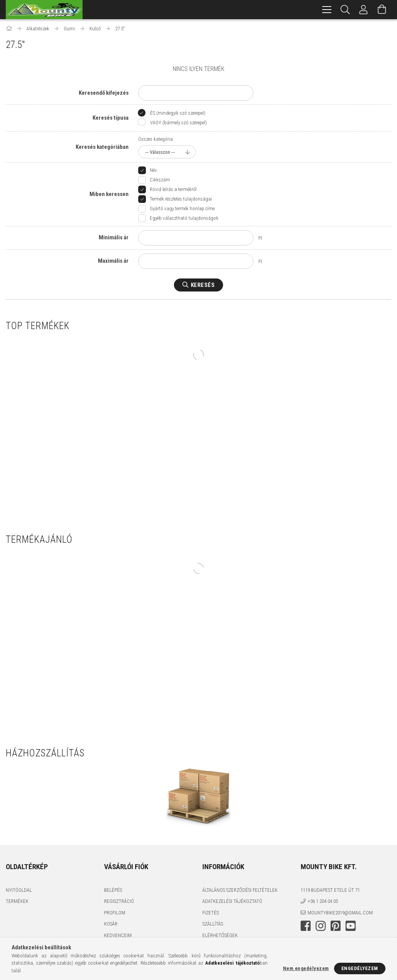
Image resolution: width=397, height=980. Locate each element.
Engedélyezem (360, 968)
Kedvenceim (118, 935)
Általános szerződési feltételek (240, 890)
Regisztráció (119, 901)
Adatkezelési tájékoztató (232, 901)
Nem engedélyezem (306, 968)
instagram (321, 926)
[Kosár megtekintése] (382, 10)
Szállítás (213, 924)
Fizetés (211, 913)
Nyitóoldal (19, 890)
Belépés (113, 890)
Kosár (111, 924)
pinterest (336, 926)
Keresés (203, 285)
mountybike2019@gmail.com (340, 913)
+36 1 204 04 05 (323, 901)
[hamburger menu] (327, 10)
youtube (351, 926)
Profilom (115, 913)
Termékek (17, 901)
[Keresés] (345, 10)
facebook (306, 926)
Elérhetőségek (220, 935)
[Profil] (364, 10)
